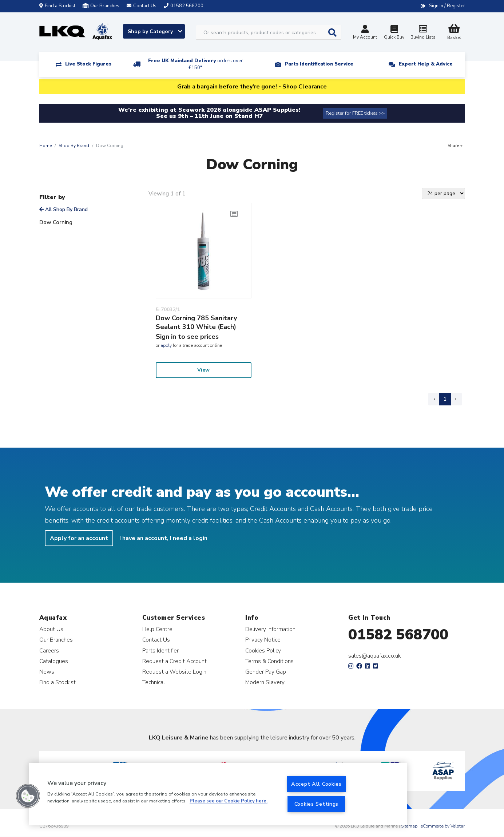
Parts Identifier (160, 650)
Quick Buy (394, 33)
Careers (49, 650)
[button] (28, 796)
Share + (455, 146)
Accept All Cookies (316, 784)
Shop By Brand (74, 146)
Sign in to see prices (187, 337)
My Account (365, 33)
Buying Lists (423, 33)
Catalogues (54, 661)
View (203, 370)
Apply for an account (79, 538)
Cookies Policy (263, 650)
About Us (51, 629)
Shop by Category (155, 31)
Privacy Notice (263, 640)
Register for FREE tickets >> (355, 113)
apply (166, 345)
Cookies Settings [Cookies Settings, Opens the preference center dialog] (317, 804)
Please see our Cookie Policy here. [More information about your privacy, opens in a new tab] (229, 801)
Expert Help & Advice (426, 64)
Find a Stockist (57, 6)
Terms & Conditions (269, 661)
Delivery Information (270, 629)
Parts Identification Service (319, 64)
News (47, 672)
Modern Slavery (265, 682)
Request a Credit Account (174, 661)
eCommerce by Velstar (443, 826)
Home (45, 146)
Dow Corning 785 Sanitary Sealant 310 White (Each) (196, 322)
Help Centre (157, 629)
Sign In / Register (447, 6)
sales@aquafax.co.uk (375, 656)
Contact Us (156, 640)
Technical (154, 682)
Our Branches (101, 6)
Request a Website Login (174, 672)
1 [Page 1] (445, 399)
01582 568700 (398, 635)
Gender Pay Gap (266, 672)
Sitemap (409, 826)
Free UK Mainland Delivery (195, 64)
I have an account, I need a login (163, 538)
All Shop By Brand (64, 209)
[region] (218, 794)
